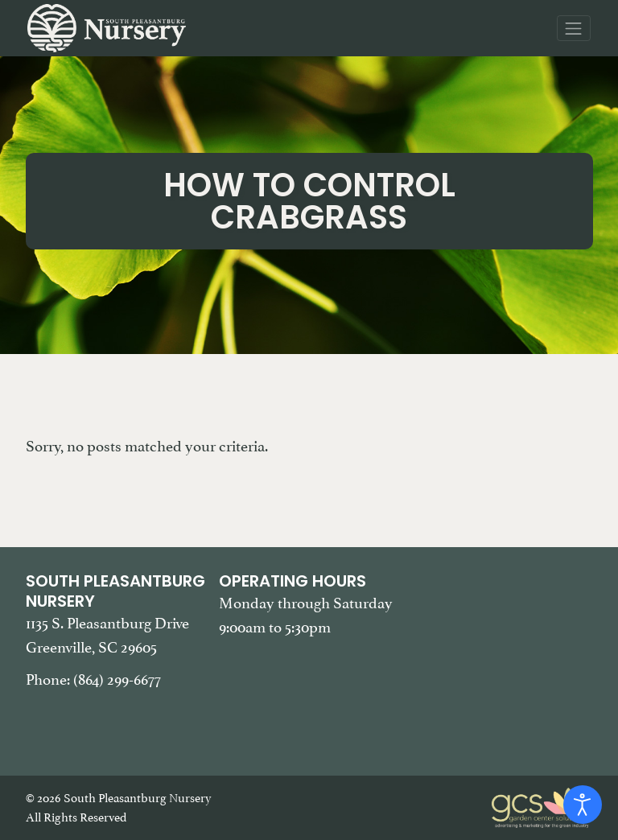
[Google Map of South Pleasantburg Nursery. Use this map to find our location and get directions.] (503, 652)
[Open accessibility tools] (583, 805)
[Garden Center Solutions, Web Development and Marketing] (542, 806)
